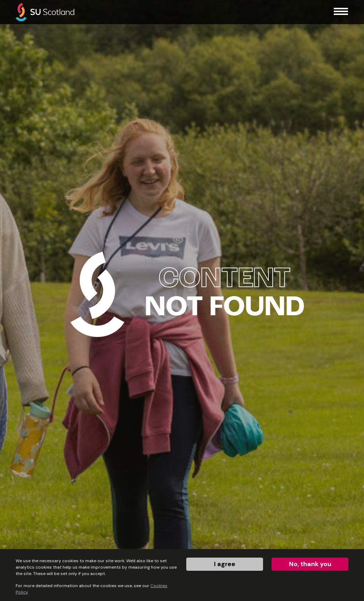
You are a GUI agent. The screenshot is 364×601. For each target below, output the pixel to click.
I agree (225, 564)
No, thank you (310, 564)
